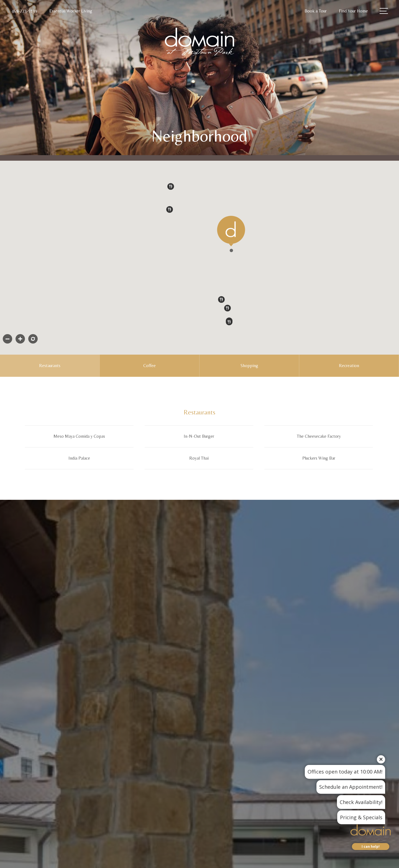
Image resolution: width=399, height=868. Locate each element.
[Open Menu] (384, 11)
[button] (231, 250)
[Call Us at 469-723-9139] (24, 11)
